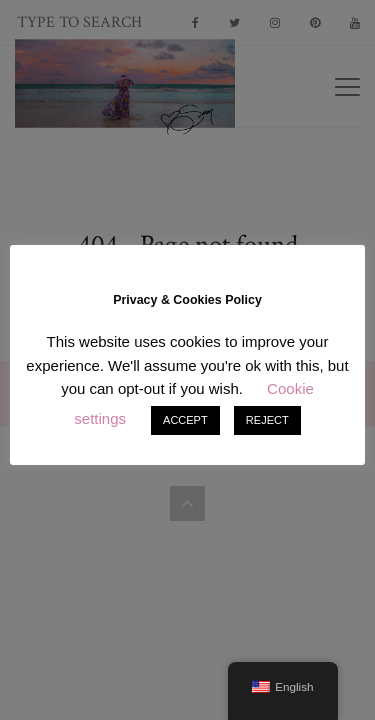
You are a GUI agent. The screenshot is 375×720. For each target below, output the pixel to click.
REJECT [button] (267, 420)
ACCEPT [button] (185, 420)
